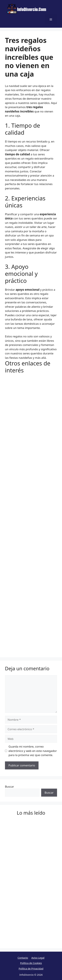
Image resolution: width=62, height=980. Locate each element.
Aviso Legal (38, 958)
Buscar (9, 787)
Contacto (23, 958)
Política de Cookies (31, 963)
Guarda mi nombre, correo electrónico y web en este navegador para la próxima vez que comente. (33, 751)
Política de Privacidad (31, 968)
